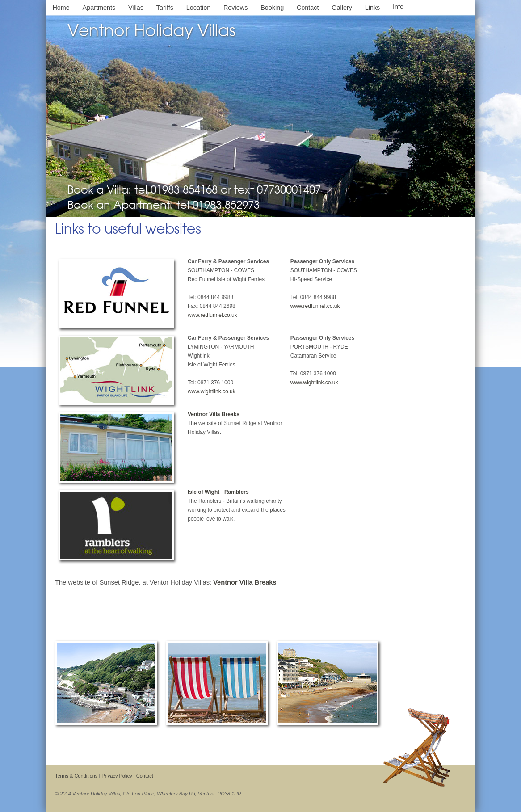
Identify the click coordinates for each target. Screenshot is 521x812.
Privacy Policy (117, 776)
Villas (136, 8)
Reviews (235, 8)
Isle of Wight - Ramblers (218, 492)
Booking (272, 8)
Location (198, 8)
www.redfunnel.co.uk (212, 315)
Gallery (342, 8)
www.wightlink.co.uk (212, 391)
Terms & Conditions (76, 776)
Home (61, 8)
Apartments (99, 8)
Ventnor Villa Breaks (214, 414)
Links (373, 8)
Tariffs (165, 8)
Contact (308, 8)
